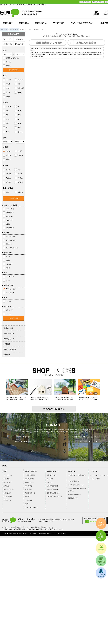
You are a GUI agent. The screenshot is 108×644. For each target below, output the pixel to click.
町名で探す (29, 489)
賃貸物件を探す (52, 475)
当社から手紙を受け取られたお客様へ (77, 490)
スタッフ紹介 (8, 482)
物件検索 (85, 2)
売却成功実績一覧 (74, 481)
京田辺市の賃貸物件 (53, 493)
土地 (27, 504)
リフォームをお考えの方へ (83, 23)
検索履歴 (7, 344)
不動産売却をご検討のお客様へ (77, 476)
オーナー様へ (59, 23)
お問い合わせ (8, 497)
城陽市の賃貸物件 (52, 489)
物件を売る (24, 23)
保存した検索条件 (10, 349)
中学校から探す (19, 44)
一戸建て (28, 497)
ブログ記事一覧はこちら (54, 409)
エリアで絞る (8, 39)
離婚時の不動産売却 (75, 494)
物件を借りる (41, 23)
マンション (29, 500)
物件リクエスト (9, 333)
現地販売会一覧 (30, 493)
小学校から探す (8, 44)
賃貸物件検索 (8, 328)
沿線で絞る (19, 39)
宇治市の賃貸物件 (52, 486)
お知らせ (7, 486)
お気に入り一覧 (9, 339)
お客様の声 (7, 493)
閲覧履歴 (7, 355)
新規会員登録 (29, 479)
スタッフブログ (9, 489)
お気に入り (98, 2)
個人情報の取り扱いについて (47, 533)
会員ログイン (29, 482)
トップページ (8, 475)
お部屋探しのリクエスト (54, 497)
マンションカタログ (32, 507)
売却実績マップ (73, 498)
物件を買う (8, 23)
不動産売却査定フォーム (76, 485)
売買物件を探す (30, 475)
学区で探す (29, 486)
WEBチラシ (8, 500)
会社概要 (7, 479)
